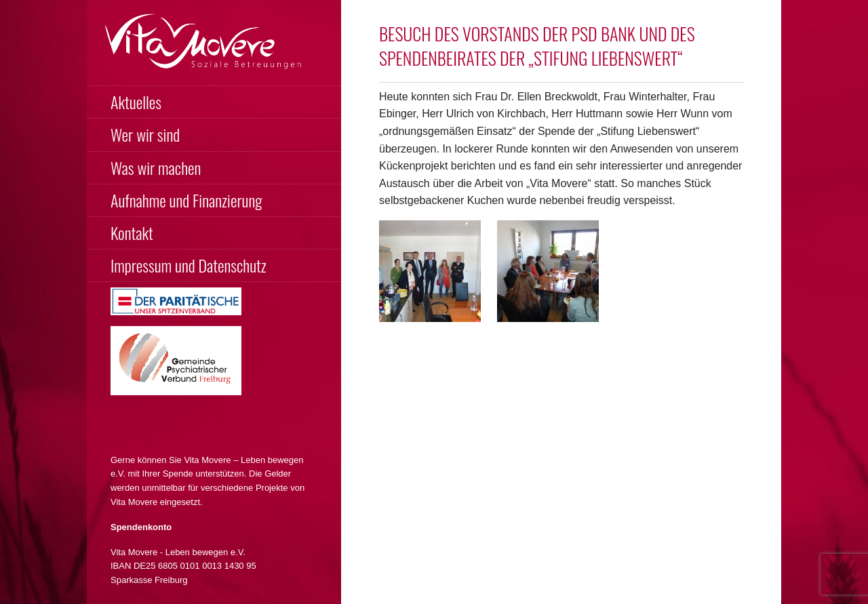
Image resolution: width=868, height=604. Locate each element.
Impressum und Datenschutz (189, 265)
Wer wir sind (145, 134)
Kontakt (132, 233)
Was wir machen (156, 167)
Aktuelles (136, 102)
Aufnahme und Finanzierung (186, 200)
